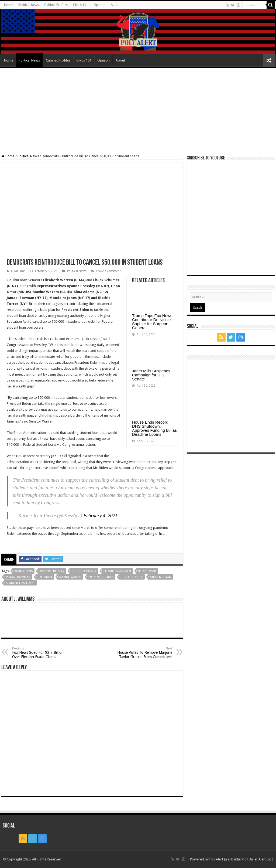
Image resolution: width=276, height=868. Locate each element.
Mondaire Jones (101, 577)
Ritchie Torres (132, 577)
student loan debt (20, 583)
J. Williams (18, 271)
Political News (29, 5)
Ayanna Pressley (52, 571)
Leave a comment (108, 271)
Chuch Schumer (84, 571)
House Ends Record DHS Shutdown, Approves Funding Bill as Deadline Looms (154, 428)
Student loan (161, 577)
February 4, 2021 (100, 516)
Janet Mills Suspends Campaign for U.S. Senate (151, 375)
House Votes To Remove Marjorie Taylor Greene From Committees (145, 653)
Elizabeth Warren (117, 571)
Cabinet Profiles (56, 5)
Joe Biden (45, 577)
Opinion (99, 5)
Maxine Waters (70, 577)
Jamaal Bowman (18, 577)
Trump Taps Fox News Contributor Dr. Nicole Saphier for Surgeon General (152, 322)
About (115, 5)
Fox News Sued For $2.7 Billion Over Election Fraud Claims (40, 653)
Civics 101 (81, 5)
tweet (92, 456)
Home (8, 5)
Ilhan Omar (147, 571)
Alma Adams (23, 571)
